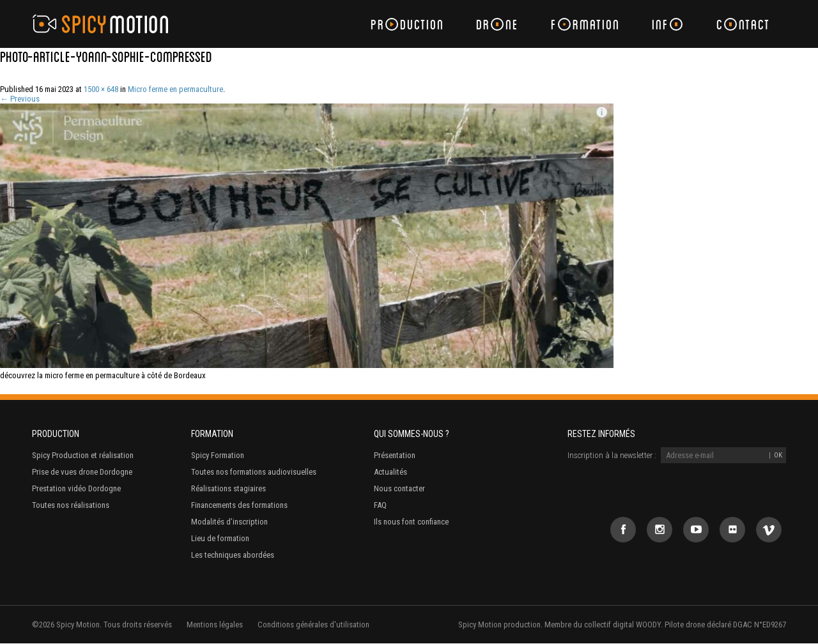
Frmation (585, 24)
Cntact (743, 24)
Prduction (407, 24)
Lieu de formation (220, 538)
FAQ (380, 505)
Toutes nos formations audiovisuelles (254, 472)
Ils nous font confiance (411, 522)
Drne (498, 24)
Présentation (395, 455)
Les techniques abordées (233, 555)
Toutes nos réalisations (71, 505)
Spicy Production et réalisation (83, 455)
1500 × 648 (101, 89)
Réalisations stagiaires (228, 488)
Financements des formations (239, 505)
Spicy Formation (218, 455)
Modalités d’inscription (229, 522)
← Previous (20, 99)
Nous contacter (399, 488)
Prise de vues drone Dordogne (82, 472)
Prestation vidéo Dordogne (76, 488)
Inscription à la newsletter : (612, 455)
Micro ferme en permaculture (175, 89)
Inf (667, 24)
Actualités (390, 472)
